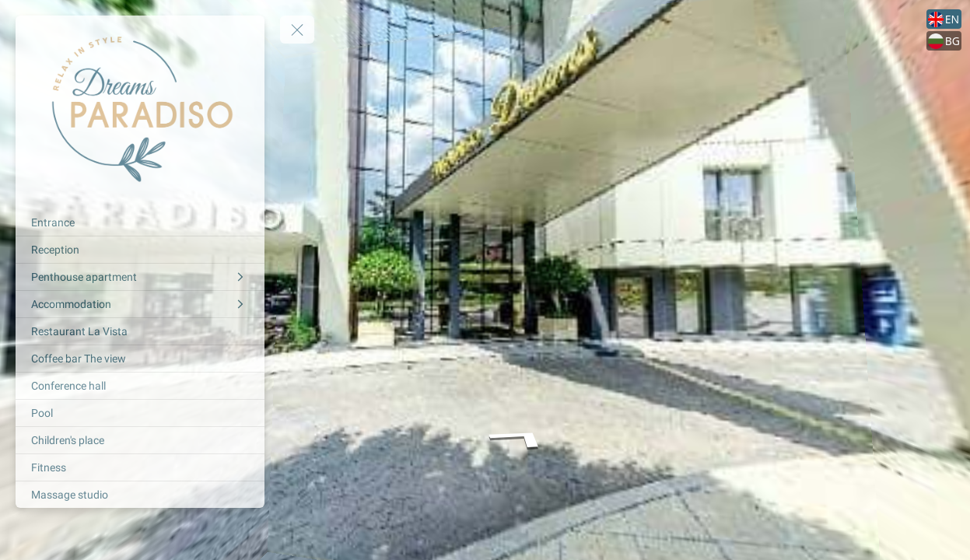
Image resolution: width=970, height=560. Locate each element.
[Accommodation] (140, 304)
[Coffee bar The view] (140, 359)
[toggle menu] (297, 30)
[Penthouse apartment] (140, 277)
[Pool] (140, 413)
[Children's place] (140, 440)
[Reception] (140, 250)
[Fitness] (140, 467)
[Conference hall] (140, 386)
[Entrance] (140, 222)
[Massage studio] (140, 495)
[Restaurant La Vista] (140, 331)
